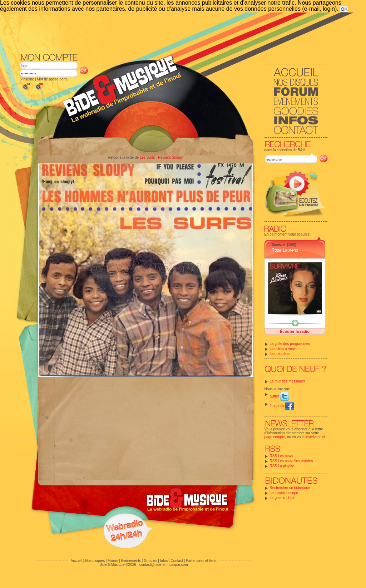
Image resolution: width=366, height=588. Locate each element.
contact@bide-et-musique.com (164, 565)
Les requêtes (280, 354)
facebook (282, 406)
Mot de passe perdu (53, 79)
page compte (275, 437)
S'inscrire (27, 79)
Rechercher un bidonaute (290, 488)
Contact (177, 561)
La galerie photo (283, 498)
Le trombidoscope (284, 493)
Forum (113, 561)
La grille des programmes (290, 344)
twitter (279, 396)
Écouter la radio (295, 331)
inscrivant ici (315, 437)
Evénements (131, 561)
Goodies (150, 561)
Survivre (278, 244)
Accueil (76, 561)
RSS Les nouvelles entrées (291, 461)
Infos (164, 561)
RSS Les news (282, 456)
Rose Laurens (285, 250)
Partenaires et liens (201, 561)
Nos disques (95, 561)
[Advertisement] (174, 32)
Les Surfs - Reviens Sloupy (161, 157)
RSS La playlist (282, 466)
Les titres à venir (283, 349)
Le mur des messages (287, 381)
